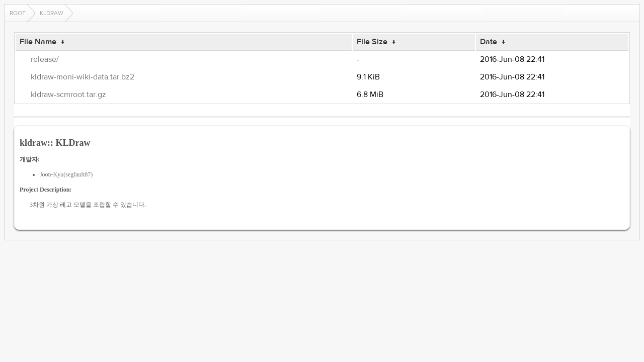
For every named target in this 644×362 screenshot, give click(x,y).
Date (489, 42)
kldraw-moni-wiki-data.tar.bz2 (83, 77)
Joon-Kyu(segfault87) (66, 174)
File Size (372, 42)
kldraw (52, 13)
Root (18, 13)
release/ (45, 59)
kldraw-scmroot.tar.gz (68, 95)
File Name (38, 42)
